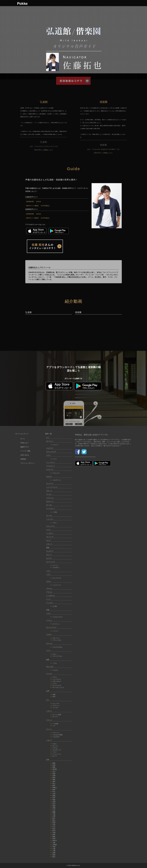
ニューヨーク (56, 679)
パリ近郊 (54, 724)
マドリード (55, 733)
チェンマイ (55, 704)
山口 (53, 771)
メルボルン (55, 567)
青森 (53, 800)
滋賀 (53, 796)
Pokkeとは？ (25, 443)
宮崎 (53, 775)
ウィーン (54, 565)
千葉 (53, 814)
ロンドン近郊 (56, 715)
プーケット (55, 706)
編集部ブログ (25, 447)
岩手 (53, 798)
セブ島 (54, 606)
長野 (53, 834)
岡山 (53, 820)
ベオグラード (56, 480)
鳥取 (53, 767)
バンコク (54, 708)
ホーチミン (55, 624)
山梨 (53, 849)
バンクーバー (56, 585)
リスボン (54, 670)
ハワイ (54, 683)
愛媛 (53, 812)
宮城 (53, 802)
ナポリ (54, 744)
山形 (53, 794)
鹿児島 (54, 769)
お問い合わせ (25, 455)
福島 (53, 779)
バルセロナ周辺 (56, 735)
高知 (53, 773)
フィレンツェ (56, 754)
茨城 (53, 832)
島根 (53, 855)
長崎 (53, 853)
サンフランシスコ (57, 687)
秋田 (53, 777)
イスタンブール (56, 617)
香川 (53, 804)
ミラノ (54, 752)
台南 (53, 694)
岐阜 (53, 790)
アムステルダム (56, 647)
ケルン (54, 654)
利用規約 (23, 459)
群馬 (53, 838)
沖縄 (53, 808)
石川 (53, 826)
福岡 (53, 806)
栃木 (53, 818)
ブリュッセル (56, 640)
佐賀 (53, 765)
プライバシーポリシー (28, 463)
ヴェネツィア (56, 750)
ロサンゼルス (56, 681)
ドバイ (54, 459)
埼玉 (53, 792)
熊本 (53, 785)
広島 (53, 824)
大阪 (53, 843)
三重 (53, 851)
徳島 (53, 763)
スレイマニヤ (56, 578)
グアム (54, 677)
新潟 (53, 830)
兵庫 (53, 816)
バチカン (54, 748)
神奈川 (54, 840)
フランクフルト (56, 656)
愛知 (53, 836)
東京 (53, 857)
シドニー (54, 631)
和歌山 (54, 788)
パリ (53, 726)
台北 (53, 696)
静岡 (53, 822)
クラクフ (54, 445)
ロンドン (54, 717)
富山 (53, 783)
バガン (54, 523)
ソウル (54, 663)
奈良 (53, 828)
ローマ (54, 756)
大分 (53, 810)
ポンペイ (54, 746)
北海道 (54, 845)
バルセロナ (55, 737)
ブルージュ (55, 638)
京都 (53, 847)
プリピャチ (55, 473)
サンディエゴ (56, 685)
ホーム (23, 439)
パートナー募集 (25, 451)
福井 (53, 781)
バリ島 (54, 512)
